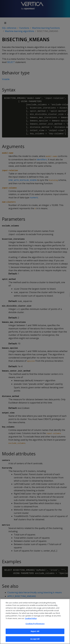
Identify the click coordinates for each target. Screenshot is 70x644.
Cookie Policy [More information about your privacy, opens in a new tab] (31, 620)
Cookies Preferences (35, 625)
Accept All (35, 641)
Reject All (35, 633)
